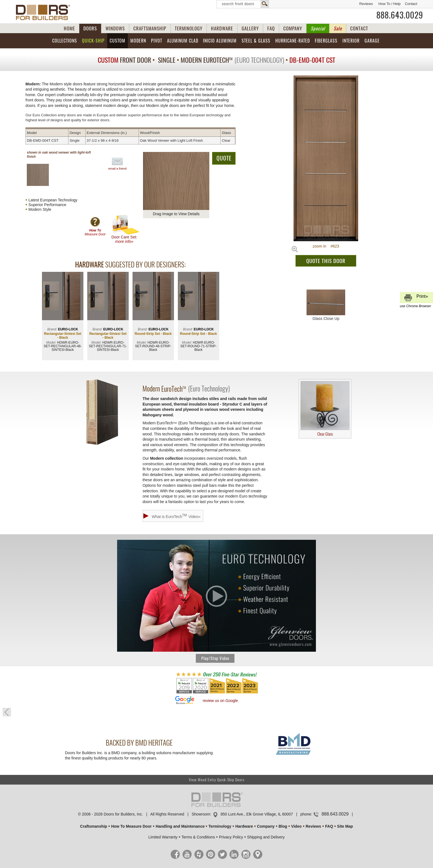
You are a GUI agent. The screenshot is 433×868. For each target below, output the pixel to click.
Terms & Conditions (198, 837)
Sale (338, 28)
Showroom (201, 814)
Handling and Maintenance (180, 826)
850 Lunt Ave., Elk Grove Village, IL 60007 (257, 814)
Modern (138, 41)
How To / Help (390, 4)
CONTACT (359, 28)
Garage (372, 41)
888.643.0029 (400, 15)
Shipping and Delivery (266, 837)
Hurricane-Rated (293, 41)
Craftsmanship (94, 826)
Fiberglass (326, 41)
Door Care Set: (126, 229)
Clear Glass (325, 409)
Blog (283, 826)
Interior (351, 41)
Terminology (220, 826)
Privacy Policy (231, 837)
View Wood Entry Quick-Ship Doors (217, 780)
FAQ (271, 28)
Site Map (345, 826)
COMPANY (293, 28)
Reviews (366, 4)
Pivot (157, 41)
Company (266, 826)
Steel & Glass (256, 41)
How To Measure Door (131, 826)
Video (296, 826)
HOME (69, 28)
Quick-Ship (93, 41)
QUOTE (224, 158)
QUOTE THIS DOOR (326, 261)
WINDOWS (115, 28)
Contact (411, 4)
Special (318, 28)
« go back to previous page (7, 712)
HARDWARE (222, 28)
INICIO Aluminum (220, 41)
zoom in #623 (326, 246)
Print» (416, 298)
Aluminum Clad (183, 41)
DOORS (90, 28)
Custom (118, 41)
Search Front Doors (243, 4)
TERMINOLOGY (189, 28)
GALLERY (250, 28)
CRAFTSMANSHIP (150, 28)
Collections (65, 41)
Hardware (244, 826)
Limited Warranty (163, 837)
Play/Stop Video (215, 658)
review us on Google (220, 701)
